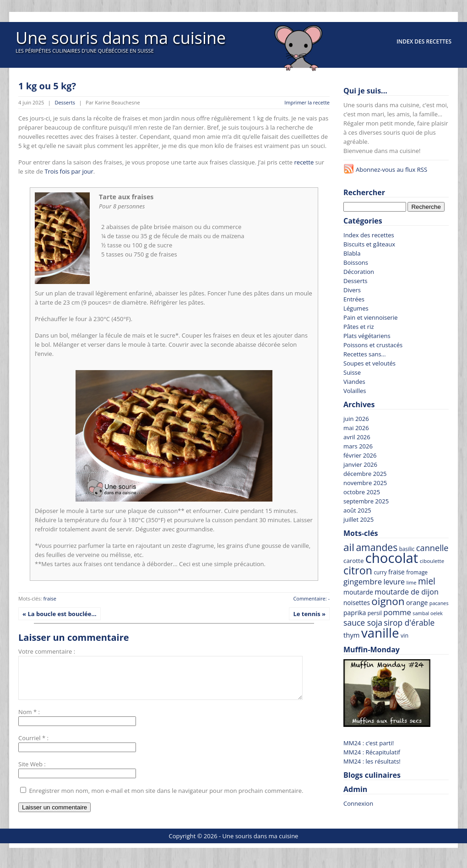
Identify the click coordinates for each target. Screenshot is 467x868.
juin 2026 (356, 419)
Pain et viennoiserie (371, 317)
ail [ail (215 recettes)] (349, 547)
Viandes (354, 382)
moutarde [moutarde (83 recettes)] (358, 592)
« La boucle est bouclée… (60, 614)
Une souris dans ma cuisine (121, 38)
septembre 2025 (366, 501)
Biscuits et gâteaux (369, 244)
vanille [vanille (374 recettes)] (380, 633)
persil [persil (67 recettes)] (375, 613)
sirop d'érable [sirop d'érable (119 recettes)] (409, 622)
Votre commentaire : (47, 651)
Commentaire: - (311, 598)
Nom (25, 720)
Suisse (352, 372)
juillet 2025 (358, 519)
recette (304, 162)
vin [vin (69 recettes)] (405, 636)
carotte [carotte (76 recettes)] (353, 561)
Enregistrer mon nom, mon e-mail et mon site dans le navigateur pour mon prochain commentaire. (166, 799)
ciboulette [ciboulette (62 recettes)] (432, 561)
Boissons (356, 262)
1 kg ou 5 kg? (47, 86)
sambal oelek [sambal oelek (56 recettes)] (427, 613)
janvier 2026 (360, 464)
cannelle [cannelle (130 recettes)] (432, 548)
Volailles (355, 391)
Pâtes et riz (359, 327)
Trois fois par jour (69, 171)
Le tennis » (309, 614)
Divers (352, 290)
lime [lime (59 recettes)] (411, 582)
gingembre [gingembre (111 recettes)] (363, 581)
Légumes (356, 308)
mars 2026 (358, 446)
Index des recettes (424, 41)
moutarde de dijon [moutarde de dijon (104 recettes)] (407, 592)
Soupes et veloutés (369, 363)
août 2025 (357, 510)
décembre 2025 (365, 474)
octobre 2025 (362, 492)
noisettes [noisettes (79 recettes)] (357, 603)
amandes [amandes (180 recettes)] (377, 547)
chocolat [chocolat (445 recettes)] (392, 558)
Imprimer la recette (307, 102)
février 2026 (360, 455)
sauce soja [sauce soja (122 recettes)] (363, 622)
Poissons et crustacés (373, 345)
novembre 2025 (365, 483)
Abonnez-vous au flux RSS (391, 169)
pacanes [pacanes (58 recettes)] (439, 603)
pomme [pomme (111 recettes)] (397, 612)
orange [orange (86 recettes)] (417, 603)
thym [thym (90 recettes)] (352, 635)
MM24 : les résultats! (372, 761)
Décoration (359, 272)
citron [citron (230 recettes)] (358, 570)
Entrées (354, 299)
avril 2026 (357, 437)
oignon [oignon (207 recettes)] (388, 601)
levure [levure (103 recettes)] (394, 582)
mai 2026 (356, 428)
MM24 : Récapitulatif (372, 752)
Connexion (358, 803)
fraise (50, 598)
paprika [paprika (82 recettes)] (355, 613)
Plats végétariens (367, 336)
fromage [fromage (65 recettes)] (417, 572)
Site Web (30, 772)
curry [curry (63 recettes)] (380, 572)
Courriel (29, 746)
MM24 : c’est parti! (369, 743)
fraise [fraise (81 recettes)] (396, 572)
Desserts (65, 102)
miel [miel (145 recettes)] (427, 581)
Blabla (352, 253)
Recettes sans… (365, 354)
